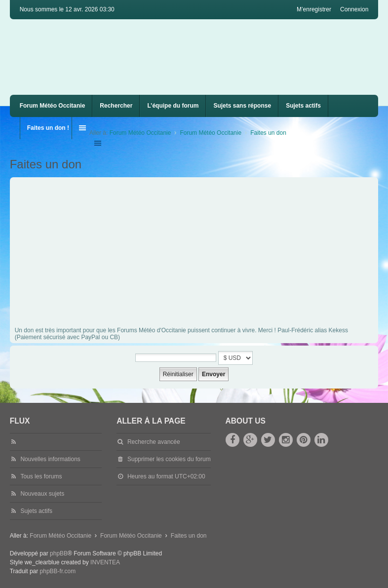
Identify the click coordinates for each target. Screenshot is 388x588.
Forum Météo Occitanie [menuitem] (53, 106)
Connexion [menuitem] (354, 9)
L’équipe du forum (173, 106)
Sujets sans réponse (242, 106)
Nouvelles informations (50, 459)
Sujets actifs (303, 106)
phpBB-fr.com (58, 571)
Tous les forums (41, 476)
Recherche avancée (154, 442)
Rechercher (116, 106)
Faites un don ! (48, 128)
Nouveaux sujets (42, 494)
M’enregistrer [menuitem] (314, 9)
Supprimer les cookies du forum (169, 459)
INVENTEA (105, 562)
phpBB (59, 553)
